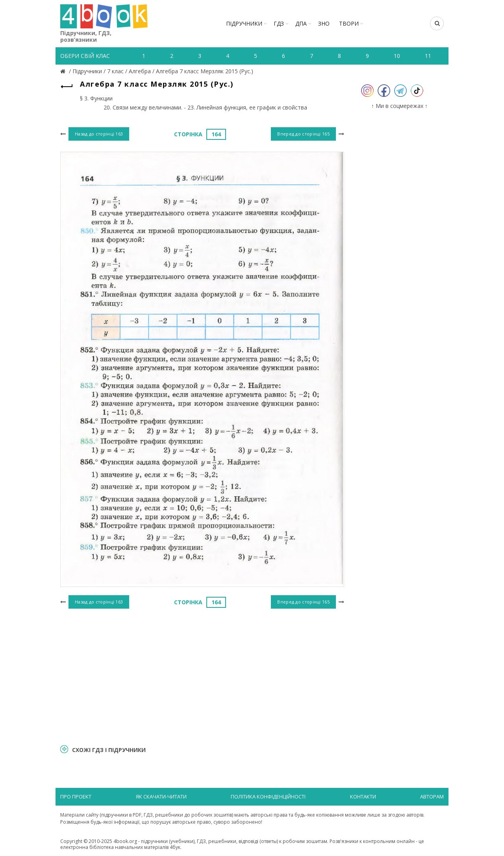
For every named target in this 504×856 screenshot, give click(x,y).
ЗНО (324, 23)
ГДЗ (279, 23)
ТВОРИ (349, 23)
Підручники (244, 23)
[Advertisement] (202, 676)
